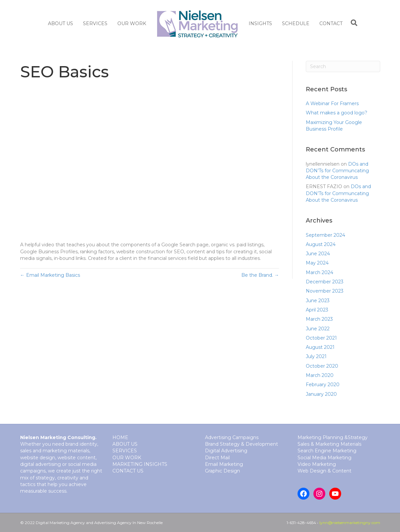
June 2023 (318, 301)
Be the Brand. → (260, 275)
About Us (60, 23)
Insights (260, 23)
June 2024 (318, 254)
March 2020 (320, 375)
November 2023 (325, 291)
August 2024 (321, 244)
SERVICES (95, 23)
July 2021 (316, 356)
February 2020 (323, 385)
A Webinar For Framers (332, 103)
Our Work (132, 23)
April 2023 (317, 310)
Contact (331, 23)
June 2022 (318, 329)
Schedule (296, 23)
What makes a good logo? (337, 113)
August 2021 (320, 347)
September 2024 (325, 235)
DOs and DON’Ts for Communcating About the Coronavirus (337, 171)
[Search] (352, 23)
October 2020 (322, 366)
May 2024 (317, 263)
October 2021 (321, 338)
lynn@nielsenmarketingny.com (350, 523)
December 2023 (325, 282)
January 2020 (321, 394)
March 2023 (319, 319)
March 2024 (320, 272)
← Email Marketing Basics (50, 275)
